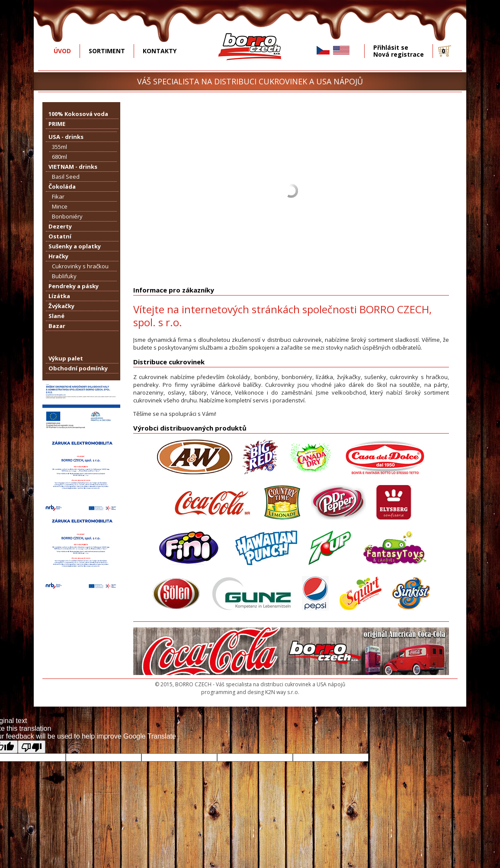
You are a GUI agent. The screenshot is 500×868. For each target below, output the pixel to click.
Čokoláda (62, 186)
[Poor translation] (32, 747)
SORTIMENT (107, 51)
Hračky (58, 256)
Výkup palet (66, 358)
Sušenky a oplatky (75, 246)
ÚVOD (62, 51)
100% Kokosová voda (78, 114)
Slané (56, 316)
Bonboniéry (67, 216)
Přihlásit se (391, 48)
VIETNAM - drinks (73, 167)
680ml (59, 157)
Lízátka (59, 296)
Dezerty (60, 226)
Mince (60, 206)
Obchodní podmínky (78, 368)
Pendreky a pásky (74, 286)
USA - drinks (66, 137)
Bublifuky (64, 276)
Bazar (57, 326)
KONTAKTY (160, 51)
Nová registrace (399, 55)
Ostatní (60, 236)
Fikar (58, 196)
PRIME (57, 124)
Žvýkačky (61, 306)
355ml (59, 147)
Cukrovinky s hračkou (80, 266)
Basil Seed (66, 177)
